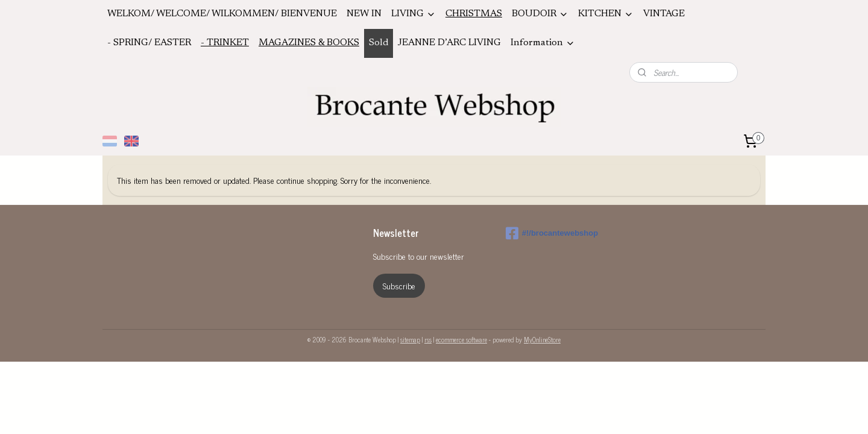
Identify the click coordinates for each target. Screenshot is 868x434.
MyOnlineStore (542, 339)
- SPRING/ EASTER (149, 43)
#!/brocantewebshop (552, 233)
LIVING (414, 14)
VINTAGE (664, 14)
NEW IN (364, 14)
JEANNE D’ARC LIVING (449, 43)
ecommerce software (461, 339)
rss (428, 339)
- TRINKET (225, 43)
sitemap (410, 339)
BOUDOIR (540, 14)
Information (543, 43)
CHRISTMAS (474, 14)
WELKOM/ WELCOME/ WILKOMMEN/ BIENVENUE (222, 14)
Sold (379, 43)
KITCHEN (606, 14)
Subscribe (399, 285)
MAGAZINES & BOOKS (309, 43)
